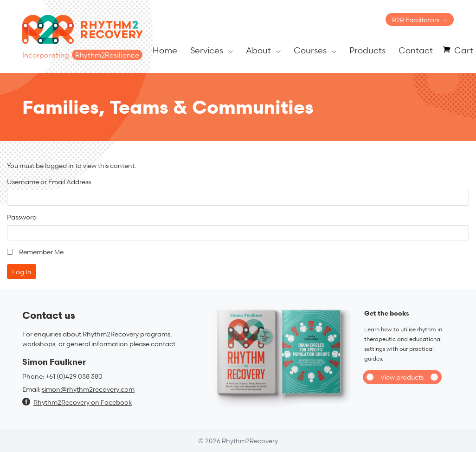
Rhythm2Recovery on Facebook (77, 402)
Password (22, 217)
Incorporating (82, 55)
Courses (310, 50)
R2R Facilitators (416, 20)
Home (165, 50)
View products (402, 377)
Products (367, 50)
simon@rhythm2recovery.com (88, 389)
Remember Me (41, 252)
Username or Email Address (49, 182)
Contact (416, 50)
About (258, 50)
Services (207, 50)
